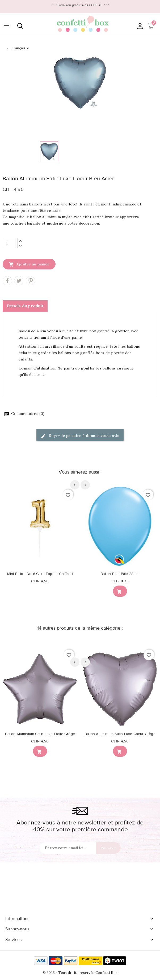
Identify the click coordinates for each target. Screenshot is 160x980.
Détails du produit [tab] (25, 306)
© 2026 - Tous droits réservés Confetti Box (80, 973)
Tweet (19, 281)
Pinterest (30, 281)
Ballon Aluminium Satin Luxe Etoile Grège (40, 734)
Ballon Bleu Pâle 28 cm (120, 574)
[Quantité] (9, 243)
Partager (7, 281)
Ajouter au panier (29, 264)
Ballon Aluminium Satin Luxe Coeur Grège (120, 734)
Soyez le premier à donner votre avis (80, 436)
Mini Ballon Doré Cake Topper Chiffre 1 (40, 574)
